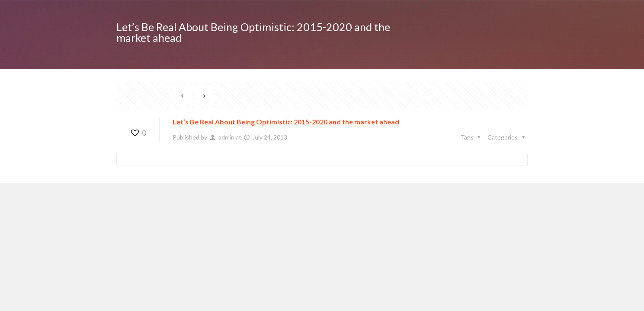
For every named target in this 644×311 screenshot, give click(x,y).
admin (226, 137)
